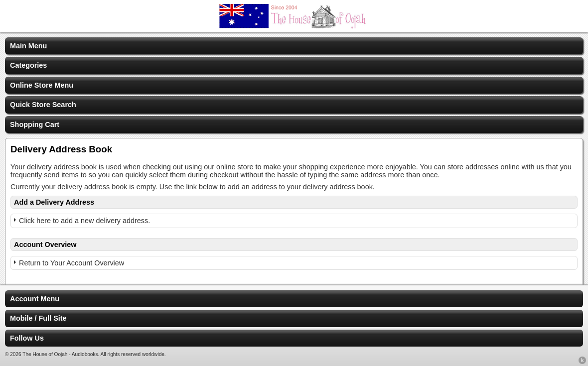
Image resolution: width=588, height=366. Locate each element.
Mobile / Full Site (38, 318)
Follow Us (27, 338)
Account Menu (35, 299)
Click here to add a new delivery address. (84, 221)
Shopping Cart (35, 124)
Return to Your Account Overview (72, 263)
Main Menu (28, 46)
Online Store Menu (42, 85)
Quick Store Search (43, 105)
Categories (28, 65)
